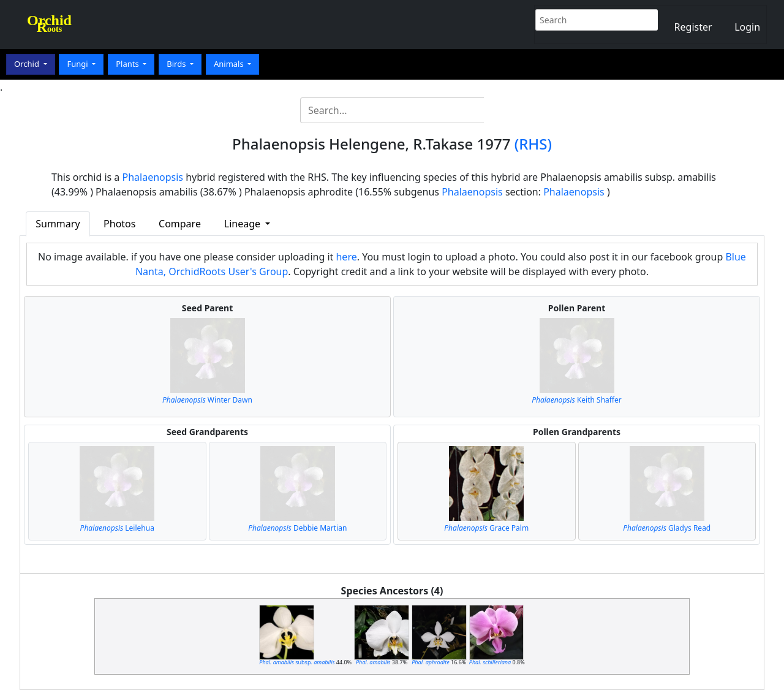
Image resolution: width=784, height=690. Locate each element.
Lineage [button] (243, 224)
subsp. (297, 662)
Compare (180, 224)
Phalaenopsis (153, 177)
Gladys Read (667, 528)
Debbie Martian (297, 528)
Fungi (78, 64)
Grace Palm (486, 528)
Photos (119, 224)
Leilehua (117, 528)
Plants (128, 64)
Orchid (28, 64)
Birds (177, 64)
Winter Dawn (207, 400)
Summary (58, 224)
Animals (230, 64)
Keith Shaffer (577, 400)
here (346, 257)
